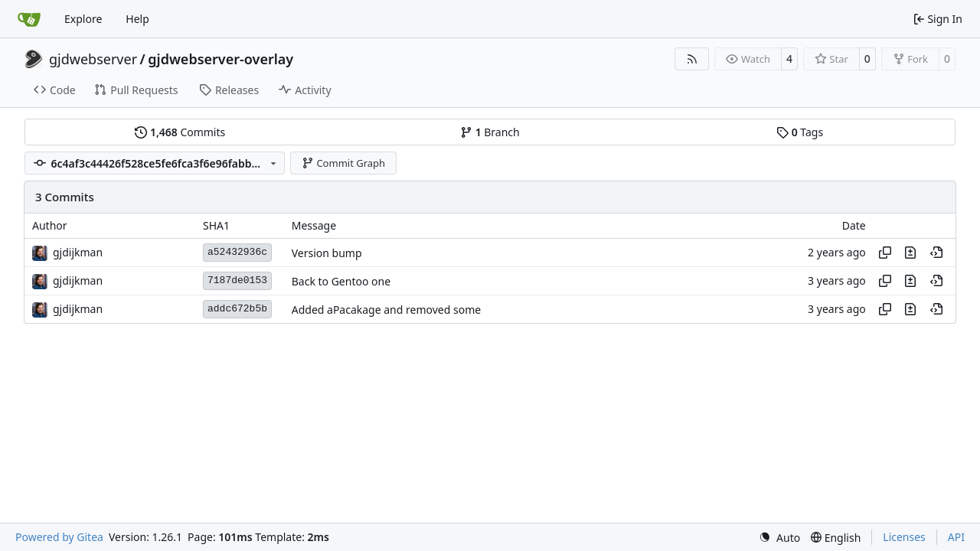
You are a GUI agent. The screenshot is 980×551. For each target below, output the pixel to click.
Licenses (904, 537)
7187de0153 (237, 280)
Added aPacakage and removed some (386, 310)
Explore (83, 19)
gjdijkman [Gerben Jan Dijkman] (78, 252)
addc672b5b (237, 309)
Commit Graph (343, 163)
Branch (490, 132)
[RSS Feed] (692, 59)
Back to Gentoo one (341, 281)
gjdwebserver (93, 59)
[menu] (779, 538)
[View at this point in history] (936, 253)
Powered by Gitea (59, 537)
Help (137, 19)
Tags (800, 132)
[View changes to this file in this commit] (910, 253)
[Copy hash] (885, 253)
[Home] (29, 19)
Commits (180, 132)
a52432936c (237, 252)
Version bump (327, 253)
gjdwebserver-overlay (220, 59)
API (956, 537)
